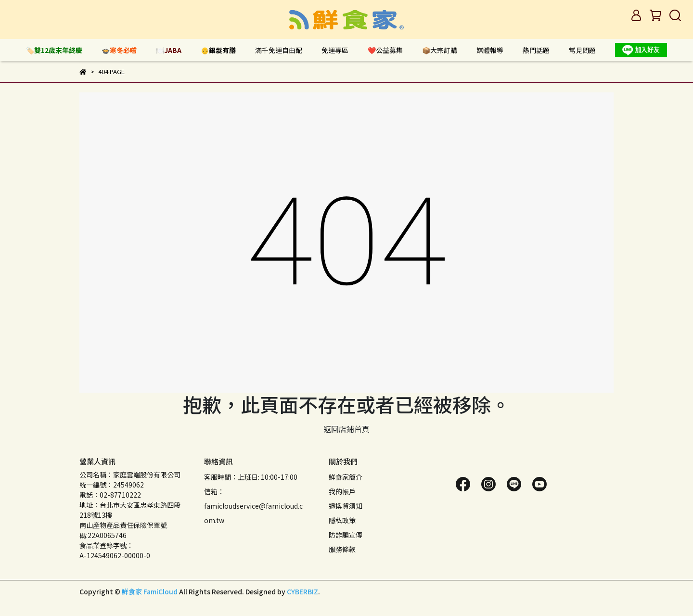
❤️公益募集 (385, 50)
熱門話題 (536, 50)
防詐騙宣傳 (346, 535)
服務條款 (342, 549)
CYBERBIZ (302, 591)
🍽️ (169, 50)
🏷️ (54, 50)
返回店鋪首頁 (346, 429)
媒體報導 (490, 50)
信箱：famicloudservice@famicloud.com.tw (253, 506)
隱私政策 (342, 520)
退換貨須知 (346, 506)
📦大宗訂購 (440, 50)
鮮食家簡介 (346, 477)
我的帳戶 (342, 491)
